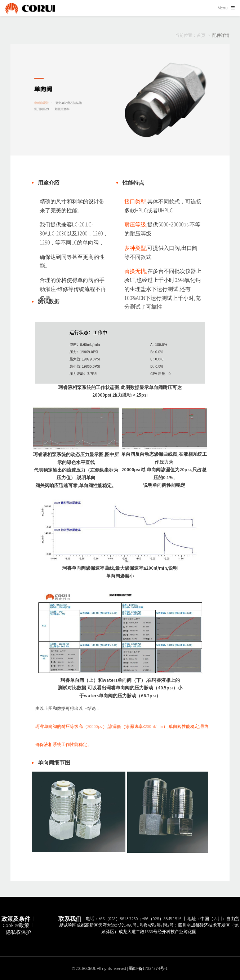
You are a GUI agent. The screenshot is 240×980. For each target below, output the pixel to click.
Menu (223, 8)
